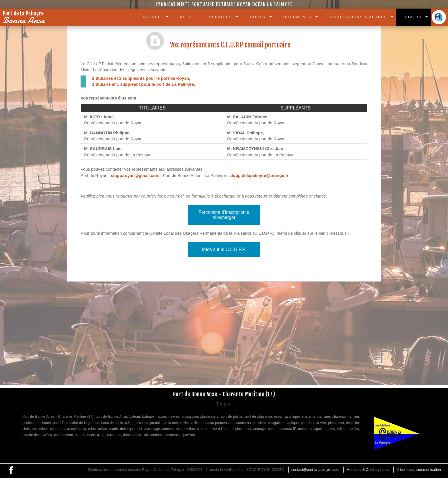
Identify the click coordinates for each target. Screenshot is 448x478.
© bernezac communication (419, 470)
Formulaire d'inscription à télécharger (224, 215)
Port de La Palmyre (25, 18)
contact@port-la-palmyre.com (315, 470)
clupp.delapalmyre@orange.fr (259, 176)
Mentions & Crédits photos (368, 470)
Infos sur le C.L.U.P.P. (224, 249)
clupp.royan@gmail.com (135, 176)
